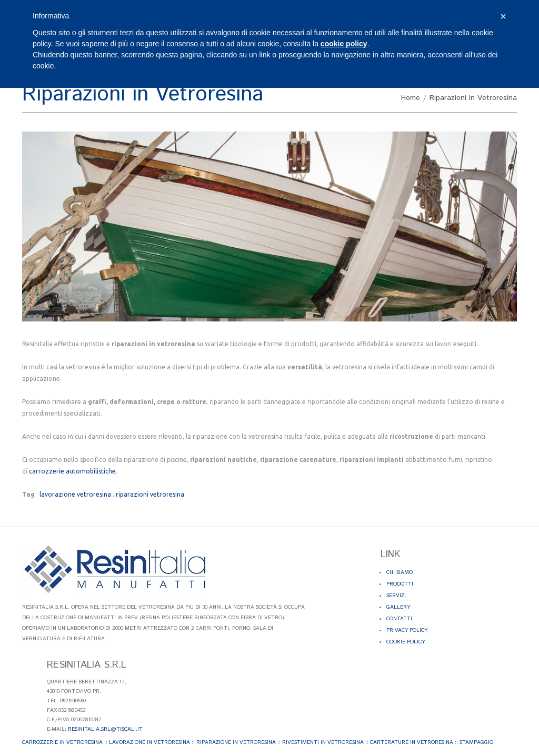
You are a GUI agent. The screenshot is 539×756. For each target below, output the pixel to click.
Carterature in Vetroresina (412, 742)
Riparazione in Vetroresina (236, 742)
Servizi (396, 596)
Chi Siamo (400, 572)
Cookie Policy (406, 642)
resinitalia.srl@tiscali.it (105, 729)
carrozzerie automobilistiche (72, 471)
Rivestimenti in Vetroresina (323, 742)
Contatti (399, 619)
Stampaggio (476, 742)
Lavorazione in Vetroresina (149, 742)
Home (411, 98)
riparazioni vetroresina (150, 494)
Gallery (398, 607)
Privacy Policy (407, 630)
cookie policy (344, 44)
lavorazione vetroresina (75, 494)
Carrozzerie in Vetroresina (62, 742)
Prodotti (400, 584)
